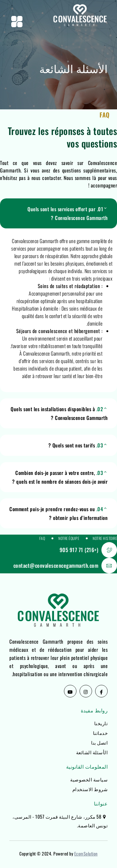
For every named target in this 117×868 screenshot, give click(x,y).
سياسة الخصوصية (89, 779)
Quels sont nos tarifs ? (76, 445)
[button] (58, 213)
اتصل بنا (99, 742)
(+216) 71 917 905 (79, 550)
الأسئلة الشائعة (92, 752)
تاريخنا (101, 723)
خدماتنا (100, 733)
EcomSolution (86, 853)
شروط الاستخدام (90, 789)
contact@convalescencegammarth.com (56, 565)
